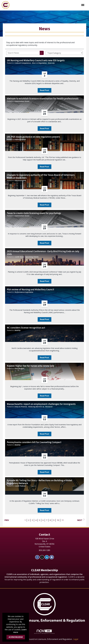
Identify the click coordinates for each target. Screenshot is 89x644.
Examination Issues (22, 101)
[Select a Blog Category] (64, 53)
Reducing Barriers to (36, 407)
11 (63, 520)
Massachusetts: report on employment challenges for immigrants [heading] (41, 404)
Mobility (17, 330)
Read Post (44, 90)
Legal (76, 639)
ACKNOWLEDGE (16, 637)
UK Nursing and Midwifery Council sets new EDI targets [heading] (36, 60)
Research (49, 407)
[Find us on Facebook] (37, 557)
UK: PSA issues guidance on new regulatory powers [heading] (33, 137)
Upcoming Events (32, 257)
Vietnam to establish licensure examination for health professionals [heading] (43, 99)
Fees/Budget (19, 368)
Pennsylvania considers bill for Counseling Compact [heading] (34, 442)
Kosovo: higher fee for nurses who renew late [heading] (30, 366)
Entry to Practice (21, 407)
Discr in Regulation (39, 63)
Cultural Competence (23, 63)
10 (58, 520)
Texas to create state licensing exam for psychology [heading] (34, 213)
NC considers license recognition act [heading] (26, 328)
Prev (7, 520)
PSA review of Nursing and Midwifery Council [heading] (30, 290)
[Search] (42, 53)
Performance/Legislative (24, 292)
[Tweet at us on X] (42, 557)
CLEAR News (19, 257)
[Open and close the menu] (48, 5)
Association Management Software (44, 632)
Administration (20, 139)
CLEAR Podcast (20, 486)
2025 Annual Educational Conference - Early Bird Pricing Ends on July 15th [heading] (43, 253)
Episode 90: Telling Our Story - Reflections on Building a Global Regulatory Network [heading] (39, 482)
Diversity (51, 63)
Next (81, 520)
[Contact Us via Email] (52, 557)
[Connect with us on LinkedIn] (47, 557)
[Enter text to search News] (23, 53)
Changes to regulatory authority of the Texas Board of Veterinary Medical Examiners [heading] (41, 176)
